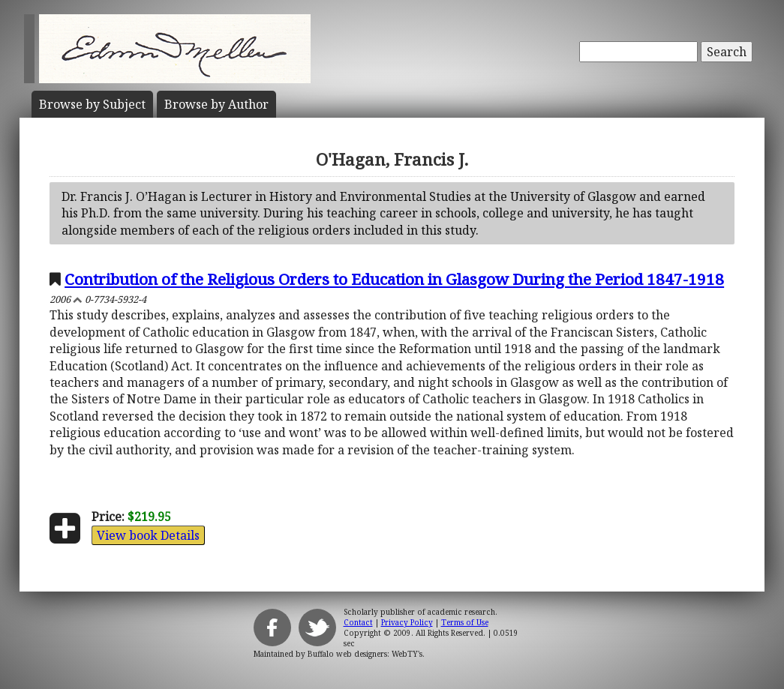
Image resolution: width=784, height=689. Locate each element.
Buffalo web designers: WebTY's (365, 654)
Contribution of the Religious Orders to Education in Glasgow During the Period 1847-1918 (394, 279)
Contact (358, 622)
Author (216, 104)
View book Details (148, 535)
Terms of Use (465, 622)
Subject (92, 104)
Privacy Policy (407, 622)
